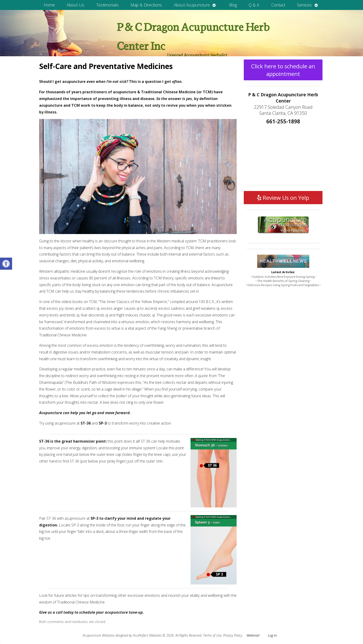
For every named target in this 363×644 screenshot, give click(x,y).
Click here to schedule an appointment (283, 70)
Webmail (253, 635)
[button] (6, 264)
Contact (278, 5)
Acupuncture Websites (99, 635)
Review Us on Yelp (283, 198)
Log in (272, 635)
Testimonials (108, 5)
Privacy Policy (233, 635)
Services (304, 5)
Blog (233, 5)
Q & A (254, 5)
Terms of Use (212, 635)
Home (49, 5)
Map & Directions (146, 5)
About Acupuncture (192, 5)
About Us (75, 5)
